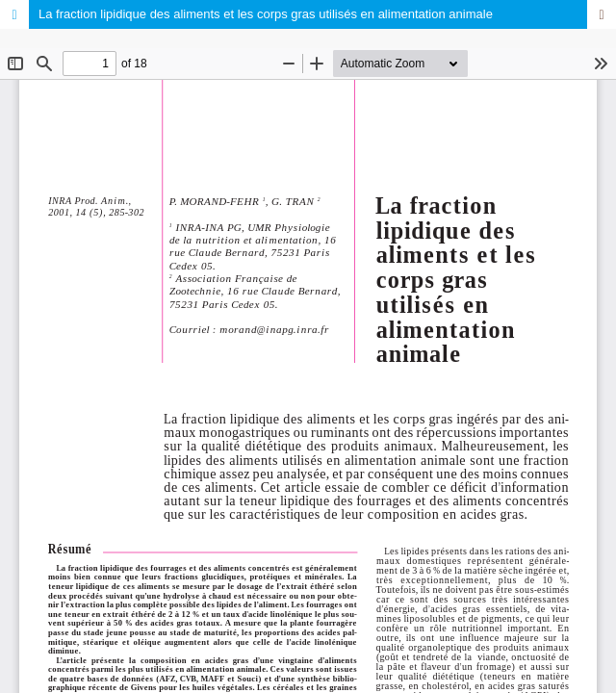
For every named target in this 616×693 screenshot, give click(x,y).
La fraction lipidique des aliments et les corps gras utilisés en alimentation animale (266, 14)
